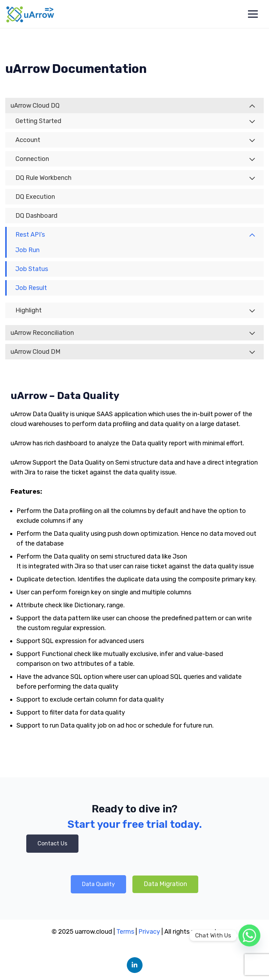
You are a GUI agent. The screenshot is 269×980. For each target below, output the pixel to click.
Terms (125, 932)
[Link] (30, 14)
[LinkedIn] (135, 965)
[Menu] (253, 14)
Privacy (150, 932)
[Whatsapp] (249, 935)
